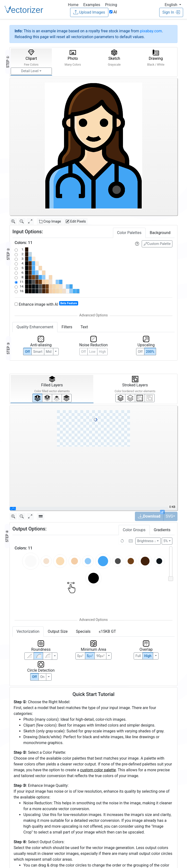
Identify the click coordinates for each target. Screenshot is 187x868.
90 (100, 656)
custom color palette (98, 770)
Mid (49, 352)
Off (35, 677)
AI (113, 12)
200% (150, 352)
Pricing (111, 5)
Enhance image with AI (46, 304)
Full (138, 656)
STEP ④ (7, 536)
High (102, 352)
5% (166, 541)
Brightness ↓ (147, 541)
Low (92, 352)
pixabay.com (151, 31)
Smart (38, 352)
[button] (173, 5)
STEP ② (8, 254)
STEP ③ (8, 348)
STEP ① (8, 62)
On (42, 677)
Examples (92, 5)
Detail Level (30, 71)
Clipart (31, 58)
